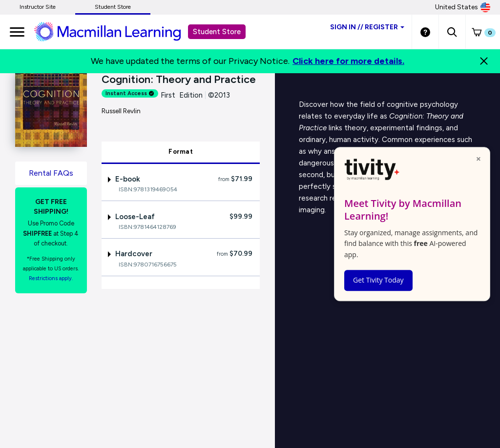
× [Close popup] (479, 159)
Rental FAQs (51, 173)
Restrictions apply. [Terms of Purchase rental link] (51, 278)
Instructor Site (38, 7)
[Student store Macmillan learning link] (115, 31)
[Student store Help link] (425, 32)
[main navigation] (17, 32)
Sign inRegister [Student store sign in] (367, 27)
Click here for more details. (348, 61)
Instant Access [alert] (130, 93)
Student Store (113, 7)
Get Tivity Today (378, 280)
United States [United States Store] (463, 7)
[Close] (484, 61)
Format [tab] (181, 152)
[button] (452, 32)
